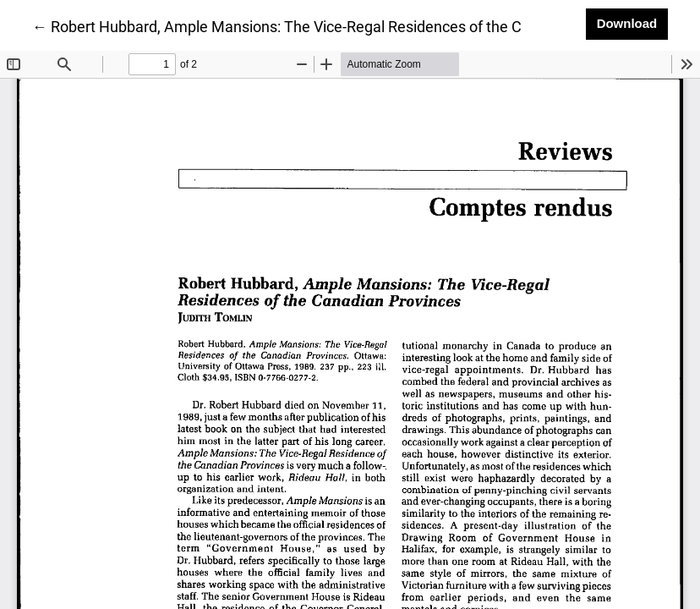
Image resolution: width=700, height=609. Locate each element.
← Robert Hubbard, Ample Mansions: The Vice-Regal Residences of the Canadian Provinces (339, 25)
